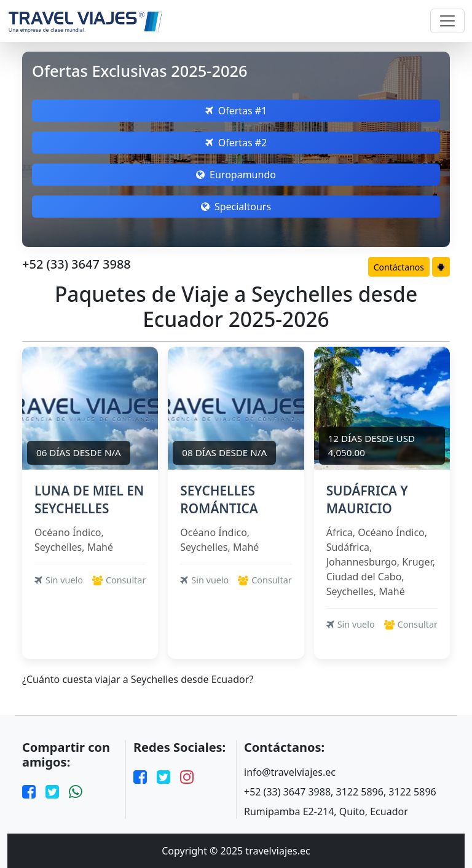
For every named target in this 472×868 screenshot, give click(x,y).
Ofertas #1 (236, 111)
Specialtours (236, 207)
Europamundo (236, 175)
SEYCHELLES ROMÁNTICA (219, 499)
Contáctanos (399, 267)
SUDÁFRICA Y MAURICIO (367, 499)
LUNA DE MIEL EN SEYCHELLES (89, 499)
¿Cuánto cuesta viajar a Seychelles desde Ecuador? (138, 680)
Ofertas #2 (236, 143)
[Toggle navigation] (447, 21)
